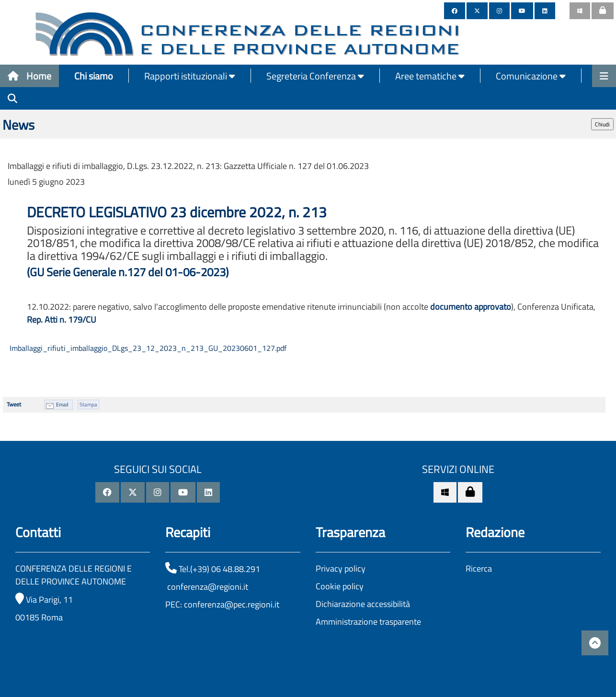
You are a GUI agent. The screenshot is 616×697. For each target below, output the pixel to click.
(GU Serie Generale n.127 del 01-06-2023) (128, 272)
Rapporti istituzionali (190, 76)
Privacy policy (341, 568)
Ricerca (479, 568)
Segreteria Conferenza (315, 76)
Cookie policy (340, 586)
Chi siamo (94, 76)
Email (62, 405)
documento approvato (471, 307)
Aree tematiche (430, 76)
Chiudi (602, 124)
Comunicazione (531, 76)
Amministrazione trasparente (368, 622)
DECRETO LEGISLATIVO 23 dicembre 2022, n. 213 (178, 212)
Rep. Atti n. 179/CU (62, 320)
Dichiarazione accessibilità (363, 604)
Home (29, 76)
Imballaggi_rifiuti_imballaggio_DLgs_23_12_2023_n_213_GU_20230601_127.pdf (147, 348)
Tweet (14, 404)
